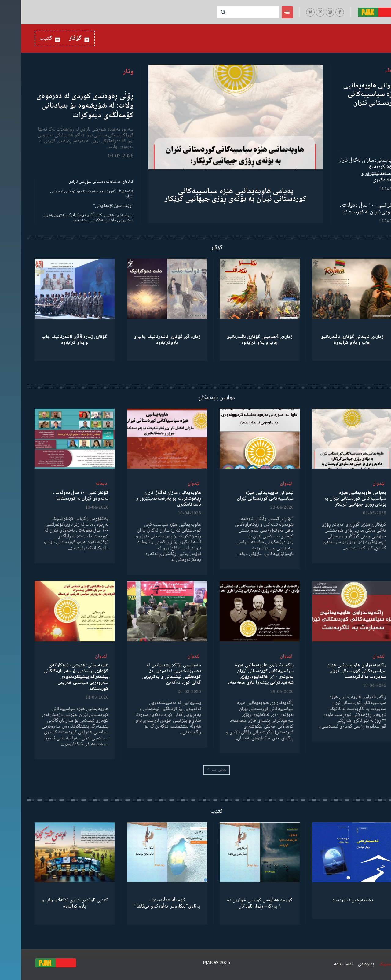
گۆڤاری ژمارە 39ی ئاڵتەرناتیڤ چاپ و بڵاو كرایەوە (53, 340)
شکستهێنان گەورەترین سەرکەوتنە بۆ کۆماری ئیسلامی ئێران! (71, 194)
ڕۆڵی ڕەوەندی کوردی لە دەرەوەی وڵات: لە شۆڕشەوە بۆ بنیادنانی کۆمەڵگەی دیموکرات (64, 106)
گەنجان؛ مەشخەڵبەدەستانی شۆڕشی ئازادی (80, 182)
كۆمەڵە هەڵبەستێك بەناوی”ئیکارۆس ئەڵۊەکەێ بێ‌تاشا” (146, 903)
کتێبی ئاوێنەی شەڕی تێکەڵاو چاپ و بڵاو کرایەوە (54, 903)
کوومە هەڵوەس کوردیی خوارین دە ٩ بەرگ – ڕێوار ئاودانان (239, 903)
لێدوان (358, 484)
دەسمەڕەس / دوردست (331, 900)
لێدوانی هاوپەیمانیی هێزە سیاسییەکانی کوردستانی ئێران (350, 95)
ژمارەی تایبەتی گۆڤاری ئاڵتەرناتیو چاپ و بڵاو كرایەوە (331, 340)
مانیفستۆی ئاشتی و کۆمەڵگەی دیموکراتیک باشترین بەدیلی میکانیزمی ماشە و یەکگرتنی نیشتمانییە (67, 218)
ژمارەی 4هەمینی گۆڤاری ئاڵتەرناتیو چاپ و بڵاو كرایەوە (239, 340)
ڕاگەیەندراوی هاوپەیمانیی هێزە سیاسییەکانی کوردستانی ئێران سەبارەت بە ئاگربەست (336, 671)
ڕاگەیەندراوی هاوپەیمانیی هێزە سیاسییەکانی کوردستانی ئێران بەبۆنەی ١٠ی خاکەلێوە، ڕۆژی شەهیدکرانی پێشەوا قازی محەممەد (239, 674)
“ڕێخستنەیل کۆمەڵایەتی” (92, 206)
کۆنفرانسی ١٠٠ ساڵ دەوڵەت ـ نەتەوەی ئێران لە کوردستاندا (348, 209)
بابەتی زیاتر (195, 770)
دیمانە (80, 484)
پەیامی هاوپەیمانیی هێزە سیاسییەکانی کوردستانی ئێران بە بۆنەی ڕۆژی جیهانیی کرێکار (215, 195)
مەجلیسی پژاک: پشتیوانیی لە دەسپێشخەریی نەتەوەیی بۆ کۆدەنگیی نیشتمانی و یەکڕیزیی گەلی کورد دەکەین (150, 674)
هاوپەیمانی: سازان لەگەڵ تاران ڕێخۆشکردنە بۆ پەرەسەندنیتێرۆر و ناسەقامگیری (347, 170)
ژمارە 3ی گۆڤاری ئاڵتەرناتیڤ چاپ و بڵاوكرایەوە (146, 340)
